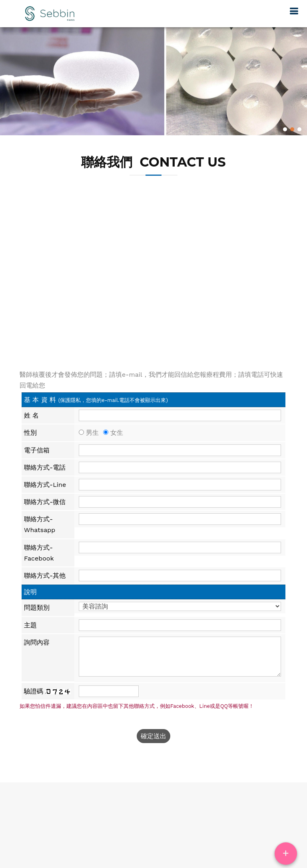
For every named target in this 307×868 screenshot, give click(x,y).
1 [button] (285, 129)
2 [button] (292, 129)
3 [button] (299, 129)
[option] (153, 80)
